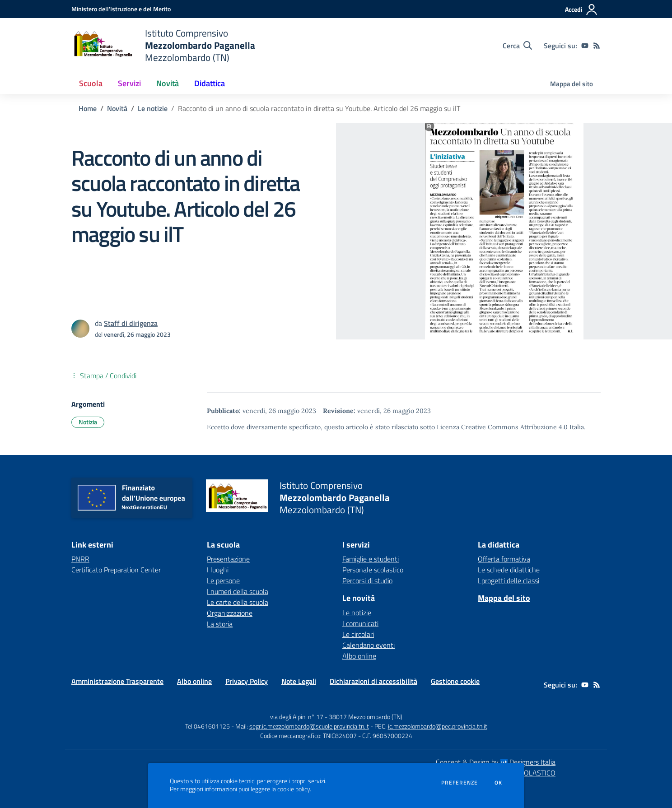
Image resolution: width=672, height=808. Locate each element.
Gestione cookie (455, 681)
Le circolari (358, 634)
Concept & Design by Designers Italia (496, 762)
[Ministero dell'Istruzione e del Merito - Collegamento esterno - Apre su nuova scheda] (121, 9)
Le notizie (153, 108)
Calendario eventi (369, 645)
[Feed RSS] (597, 46)
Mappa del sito (572, 84)
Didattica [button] (210, 83)
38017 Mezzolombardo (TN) (366, 717)
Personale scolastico (373, 570)
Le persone (223, 580)
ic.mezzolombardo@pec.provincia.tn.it (438, 726)
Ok (499, 783)
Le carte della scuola (238, 602)
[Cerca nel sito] (517, 46)
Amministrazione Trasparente (117, 681)
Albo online (359, 656)
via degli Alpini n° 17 (297, 717)
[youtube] (585, 46)
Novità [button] (168, 83)
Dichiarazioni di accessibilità (373, 681)
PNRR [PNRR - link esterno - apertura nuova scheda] (80, 559)
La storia (220, 624)
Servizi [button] (129, 83)
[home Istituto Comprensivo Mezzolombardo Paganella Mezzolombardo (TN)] (163, 45)
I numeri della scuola (238, 591)
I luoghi (218, 570)
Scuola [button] (91, 83)
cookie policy (294, 789)
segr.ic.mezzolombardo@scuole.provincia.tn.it (309, 726)
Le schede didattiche (509, 570)
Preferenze (460, 783)
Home (88, 108)
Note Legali (299, 681)
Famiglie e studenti (371, 559)
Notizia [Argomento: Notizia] (88, 422)
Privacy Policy (247, 681)
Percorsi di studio (367, 580)
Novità (117, 108)
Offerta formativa (504, 559)
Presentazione (228, 559)
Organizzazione (230, 613)
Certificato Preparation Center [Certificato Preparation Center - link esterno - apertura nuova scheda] (116, 570)
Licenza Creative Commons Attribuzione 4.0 (502, 427)
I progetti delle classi (509, 580)
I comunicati (360, 623)
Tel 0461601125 (208, 726)
